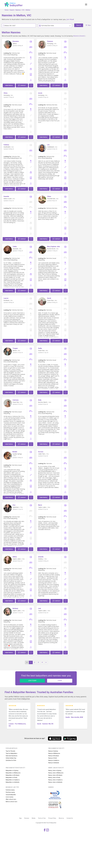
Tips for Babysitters (11, 753)
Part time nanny (10, 792)
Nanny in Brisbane (54, 756)
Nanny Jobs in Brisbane (55, 775)
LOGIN (60, 681)
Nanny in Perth (53, 758)
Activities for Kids (11, 760)
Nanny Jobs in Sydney (55, 771)
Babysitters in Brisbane (13, 775)
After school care (11, 799)
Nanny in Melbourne (54, 753)
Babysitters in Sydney (12, 771)
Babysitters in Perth (11, 777)
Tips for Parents (10, 751)
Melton (28, 10)
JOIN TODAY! (32, 681)
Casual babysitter (11, 795)
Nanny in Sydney (53, 751)
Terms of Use (42, 818)
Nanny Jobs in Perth (54, 777)
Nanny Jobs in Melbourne (56, 773)
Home (6, 10)
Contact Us (70, 818)
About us (61, 818)
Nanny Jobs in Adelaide (55, 782)
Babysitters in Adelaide (13, 782)
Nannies (18, 10)
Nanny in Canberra (54, 760)
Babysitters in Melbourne (13, 773)
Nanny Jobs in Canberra (55, 780)
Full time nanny (10, 790)
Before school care (11, 802)
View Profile (9, 85)
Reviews (27, 818)
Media (34, 818)
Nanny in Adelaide (54, 763)
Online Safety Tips (11, 758)
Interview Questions (12, 756)
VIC (23, 10)
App (20, 818)
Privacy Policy (52, 818)
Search (12, 10)
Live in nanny (9, 797)
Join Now (70, 19)
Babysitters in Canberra (13, 780)
